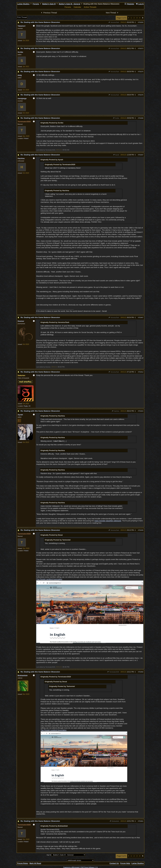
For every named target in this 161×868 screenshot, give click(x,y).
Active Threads (90, 7)
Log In (140, 4)
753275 (141, 72)
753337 (141, 155)
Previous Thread (49, 13)
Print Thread (22, 17)
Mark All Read (35, 863)
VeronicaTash (114, 22)
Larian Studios (23, 4)
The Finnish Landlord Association (49, 579)
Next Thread (112, 13)
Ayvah (116, 155)
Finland (26, 138)
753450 (141, 672)
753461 (141, 821)
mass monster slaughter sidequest (108, 521)
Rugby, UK (27, 406)
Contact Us (114, 863)
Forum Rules (23, 863)
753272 (141, 48)
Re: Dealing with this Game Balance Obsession (40, 22)
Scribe (116, 118)
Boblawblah (114, 821)
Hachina (115, 411)
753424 (141, 411)
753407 (141, 318)
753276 (141, 95)
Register (129, 4)
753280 (141, 118)
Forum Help (125, 863)
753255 (141, 22)
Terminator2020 (113, 672)
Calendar (77, 7)
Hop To (49, 855)
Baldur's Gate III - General (69, 4)
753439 (141, 530)
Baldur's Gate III (49, 4)
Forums (36, 4)
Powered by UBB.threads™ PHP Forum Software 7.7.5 (80, 867)
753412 (141, 372)
